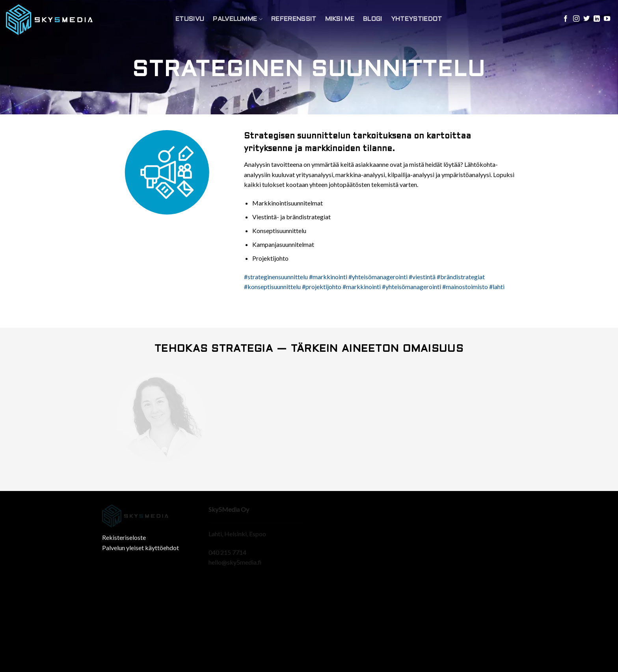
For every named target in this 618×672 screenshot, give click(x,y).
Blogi (373, 19)
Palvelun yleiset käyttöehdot (141, 548)
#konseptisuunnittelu (272, 287)
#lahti (497, 287)
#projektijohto (322, 287)
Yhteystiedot (417, 19)
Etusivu (190, 19)
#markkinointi (328, 277)
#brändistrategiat (461, 277)
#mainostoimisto (465, 287)
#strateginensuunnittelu (276, 277)
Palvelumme (238, 19)
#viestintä (422, 277)
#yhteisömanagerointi (378, 277)
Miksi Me (340, 19)
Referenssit (294, 19)
